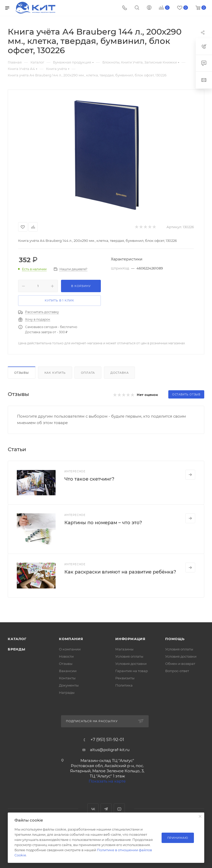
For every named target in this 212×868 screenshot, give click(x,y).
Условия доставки (131, 664)
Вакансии (68, 671)
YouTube (119, 809)
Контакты (67, 678)
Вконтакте (93, 809)
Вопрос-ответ (177, 671)
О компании (70, 649)
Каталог (17, 639)
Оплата (88, 373)
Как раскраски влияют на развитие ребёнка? (120, 572)
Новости (66, 656)
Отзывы (22, 373)
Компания (71, 639)
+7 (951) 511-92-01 (107, 740)
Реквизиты (125, 678)
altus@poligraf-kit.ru (110, 750)
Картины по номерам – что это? (103, 523)
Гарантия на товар (132, 671)
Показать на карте (107, 781)
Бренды (17, 649)
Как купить (55, 373)
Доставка (119, 373)
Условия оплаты (129, 656)
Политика (124, 685)
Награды (67, 692)
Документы (69, 685)
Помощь (175, 639)
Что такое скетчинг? (89, 479)
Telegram (106, 809)
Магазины (124, 649)
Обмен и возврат (180, 664)
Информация (130, 639)
